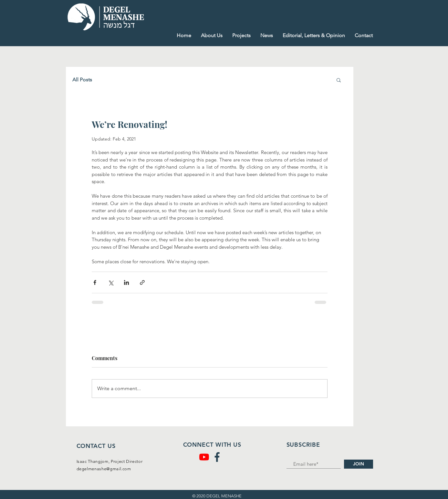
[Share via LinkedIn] (126, 282)
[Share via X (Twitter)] (111, 282)
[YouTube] (204, 457)
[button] (339, 80)
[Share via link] (142, 282)
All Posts (82, 80)
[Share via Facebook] (95, 282)
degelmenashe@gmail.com (104, 469)
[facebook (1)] (217, 457)
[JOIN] (359, 464)
